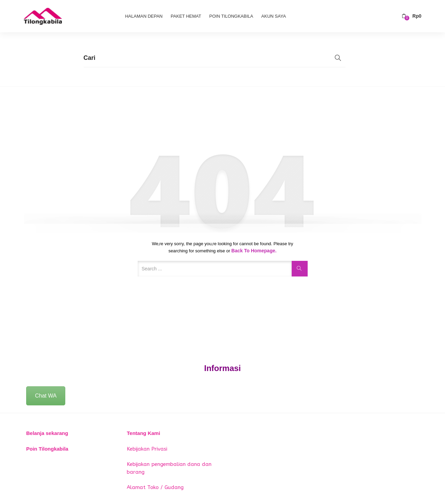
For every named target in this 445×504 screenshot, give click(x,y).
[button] (412, 16)
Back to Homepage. (254, 251)
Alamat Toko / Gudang (155, 487)
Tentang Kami (143, 433)
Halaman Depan (144, 16)
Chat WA (46, 396)
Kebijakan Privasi (147, 449)
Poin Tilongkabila (231, 16)
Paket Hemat (186, 16)
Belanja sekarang (47, 433)
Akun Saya (274, 16)
